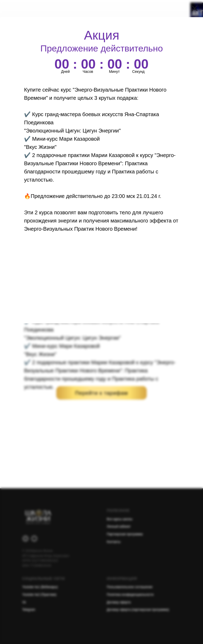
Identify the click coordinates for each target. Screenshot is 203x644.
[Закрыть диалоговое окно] (195, 8)
